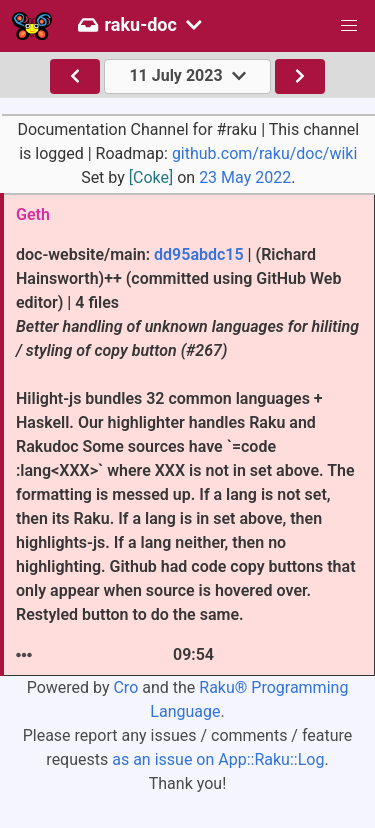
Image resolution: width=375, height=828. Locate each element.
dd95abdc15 (199, 254)
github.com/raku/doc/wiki (264, 153)
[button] (349, 26)
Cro (125, 687)
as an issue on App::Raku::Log (218, 759)
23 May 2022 (245, 177)
